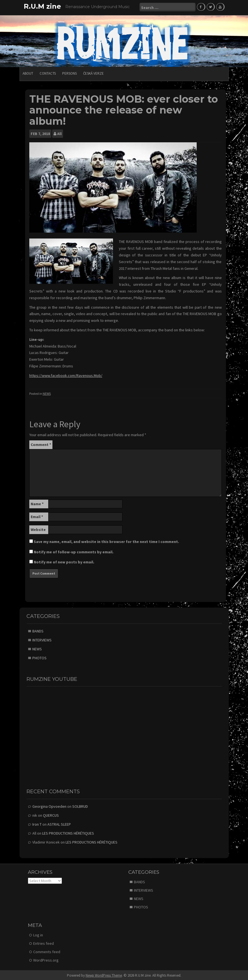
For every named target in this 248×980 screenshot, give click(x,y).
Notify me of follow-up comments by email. (74, 551)
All (59, 133)
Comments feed (47, 951)
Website (38, 529)
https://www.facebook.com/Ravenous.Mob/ (66, 375)
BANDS (38, 630)
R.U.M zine (42, 6)
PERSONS (69, 73)
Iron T (37, 823)
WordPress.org (46, 959)
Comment (41, 444)
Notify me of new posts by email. (64, 561)
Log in (38, 934)
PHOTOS (39, 657)
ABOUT (28, 73)
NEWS (47, 393)
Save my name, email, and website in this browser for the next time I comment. (106, 541)
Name (37, 503)
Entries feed (44, 943)
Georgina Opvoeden (49, 806)
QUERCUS (51, 814)
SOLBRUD (80, 806)
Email (37, 516)
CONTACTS (48, 73)
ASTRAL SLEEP (59, 823)
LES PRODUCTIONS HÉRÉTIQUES (68, 832)
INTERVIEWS (42, 639)
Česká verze (93, 73)
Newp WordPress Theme (104, 975)
